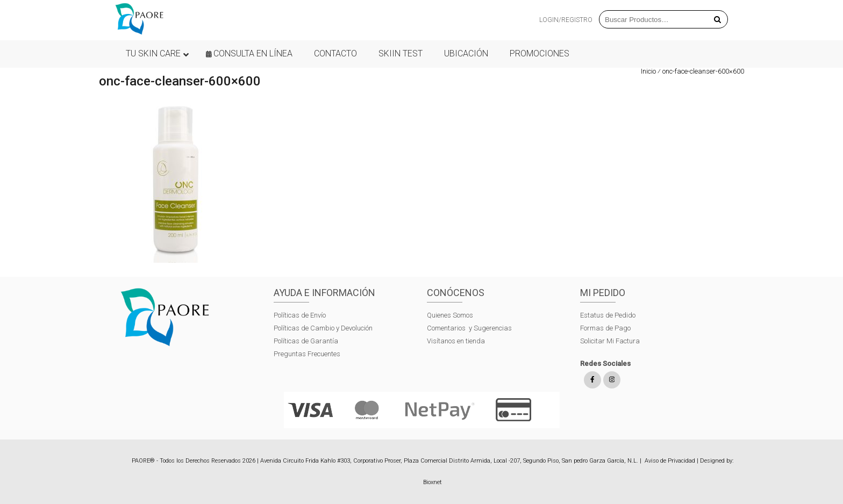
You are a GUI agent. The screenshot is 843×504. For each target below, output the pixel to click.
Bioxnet (433, 482)
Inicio (648, 71)
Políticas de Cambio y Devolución (323, 328)
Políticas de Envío (300, 315)
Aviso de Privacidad (670, 461)
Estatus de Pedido (608, 315)
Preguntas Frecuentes (307, 354)
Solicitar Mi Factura (610, 341)
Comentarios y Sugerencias (469, 328)
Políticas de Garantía (307, 341)
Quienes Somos (450, 315)
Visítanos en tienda (456, 341)
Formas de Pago (605, 328)
